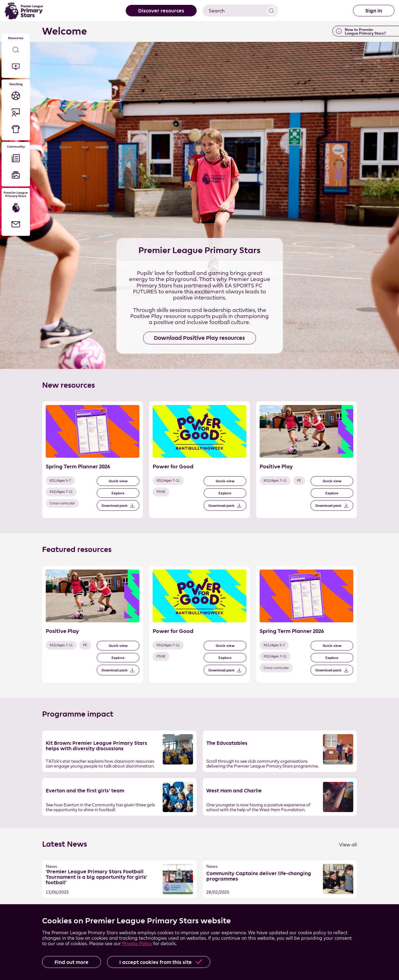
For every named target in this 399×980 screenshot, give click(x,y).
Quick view (118, 481)
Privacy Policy (137, 943)
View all (348, 845)
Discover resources (161, 11)
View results (272, 10)
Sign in (374, 11)
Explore (118, 493)
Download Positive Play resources (199, 338)
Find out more (71, 962)
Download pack (115, 505)
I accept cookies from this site (156, 962)
